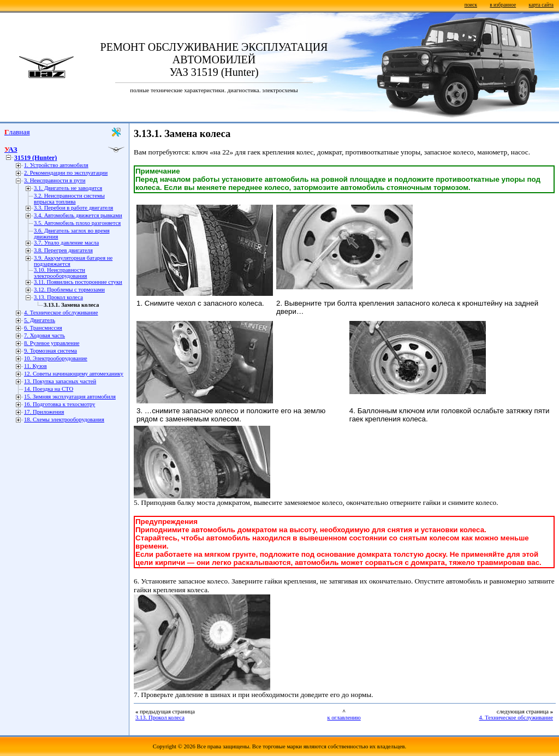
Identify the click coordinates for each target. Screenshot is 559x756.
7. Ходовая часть (44, 335)
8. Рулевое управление (52, 343)
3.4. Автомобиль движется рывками (78, 215)
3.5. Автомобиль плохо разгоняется (77, 223)
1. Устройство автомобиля (56, 165)
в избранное (503, 5)
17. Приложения (44, 412)
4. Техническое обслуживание (61, 312)
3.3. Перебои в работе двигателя (73, 208)
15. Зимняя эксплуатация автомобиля (70, 397)
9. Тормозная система (50, 351)
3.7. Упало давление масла (66, 243)
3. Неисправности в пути (55, 180)
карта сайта (541, 5)
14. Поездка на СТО (49, 389)
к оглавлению (344, 718)
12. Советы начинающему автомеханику (74, 374)
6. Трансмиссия (43, 328)
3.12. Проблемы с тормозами (69, 290)
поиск (471, 5)
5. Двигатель (40, 320)
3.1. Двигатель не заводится (68, 188)
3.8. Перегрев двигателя (63, 250)
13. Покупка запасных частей (60, 381)
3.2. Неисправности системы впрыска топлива (69, 199)
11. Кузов (35, 366)
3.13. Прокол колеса (58, 297)
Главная (17, 132)
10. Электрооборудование (56, 358)
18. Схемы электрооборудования (64, 419)
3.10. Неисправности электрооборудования (61, 273)
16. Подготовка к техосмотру (60, 404)
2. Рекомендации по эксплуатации (66, 173)
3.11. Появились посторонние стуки (78, 282)
